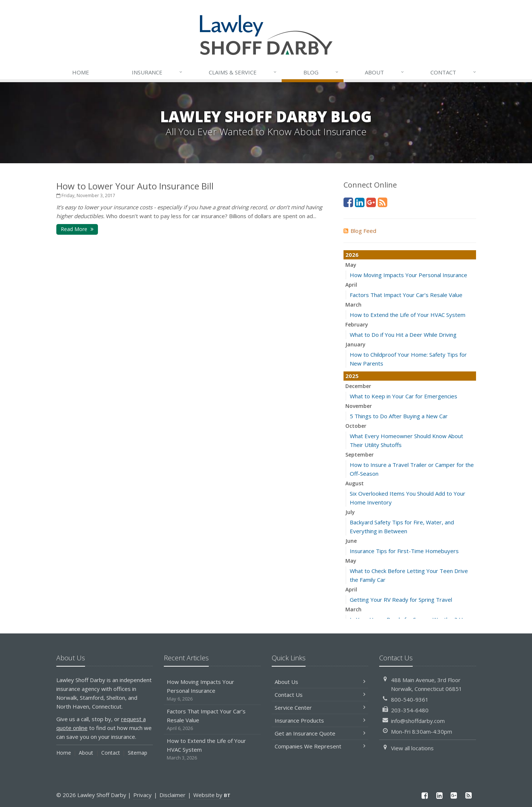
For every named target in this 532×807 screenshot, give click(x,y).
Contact (454, 72)
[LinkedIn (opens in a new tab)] (360, 202)
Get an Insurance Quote (320, 733)
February (357, 324)
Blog (321, 72)
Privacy (142, 795)
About (385, 72)
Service (243, 72)
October (356, 426)
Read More (77, 229)
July (350, 512)
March (353, 305)
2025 (352, 376)
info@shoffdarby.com (418, 721)
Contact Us (320, 695)
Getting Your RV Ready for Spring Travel (401, 600)
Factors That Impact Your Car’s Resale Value (406, 295)
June (351, 541)
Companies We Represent (320, 746)
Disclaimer (172, 795)
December (358, 386)
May (351, 265)
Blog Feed (360, 231)
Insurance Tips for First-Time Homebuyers (404, 551)
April (351, 285)
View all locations (412, 748)
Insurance (157, 72)
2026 (352, 255)
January (355, 344)
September (360, 455)
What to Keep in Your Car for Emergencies (404, 396)
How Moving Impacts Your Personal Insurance (408, 275)
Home (81, 72)
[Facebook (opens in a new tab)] (348, 202)
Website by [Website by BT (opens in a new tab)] (212, 795)
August (355, 483)
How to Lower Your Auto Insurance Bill (135, 186)
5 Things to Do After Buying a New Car (399, 416)
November (359, 406)
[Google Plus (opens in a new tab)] (371, 202)
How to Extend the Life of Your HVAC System (408, 315)
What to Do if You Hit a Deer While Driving (403, 335)
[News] (383, 202)
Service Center (320, 708)
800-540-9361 (410, 699)
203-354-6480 (410, 710)
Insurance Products (320, 720)
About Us (320, 682)
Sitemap (138, 753)
